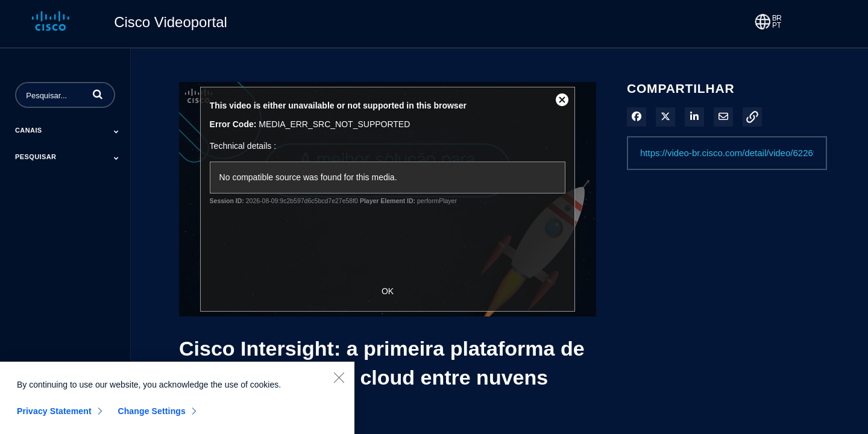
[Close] (339, 382)
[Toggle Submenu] (116, 131)
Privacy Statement (54, 415)
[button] (98, 94)
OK (388, 291)
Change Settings (152, 415)
